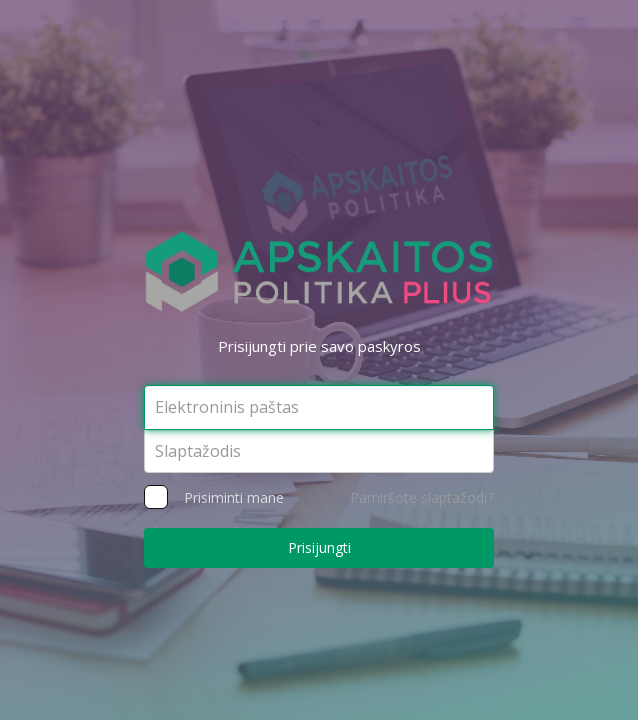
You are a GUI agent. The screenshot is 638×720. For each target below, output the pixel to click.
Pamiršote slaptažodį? (422, 497)
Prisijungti (319, 547)
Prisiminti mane (229, 498)
